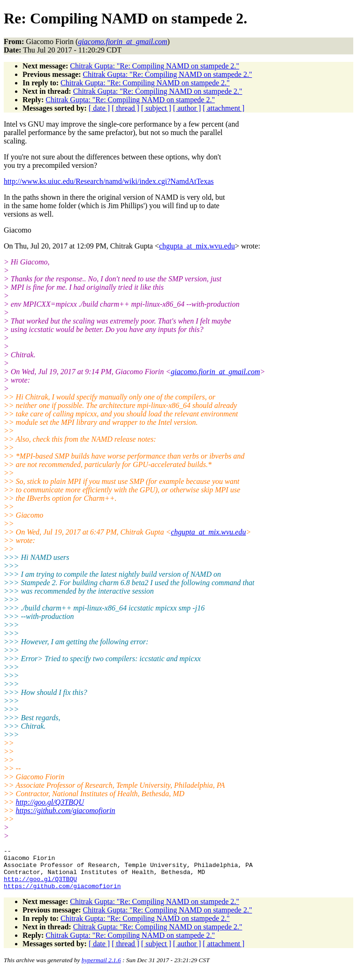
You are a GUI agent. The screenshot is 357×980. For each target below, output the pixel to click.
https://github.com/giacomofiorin (66, 810)
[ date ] (99, 108)
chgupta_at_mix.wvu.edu (197, 246)
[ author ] (187, 108)
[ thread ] (125, 108)
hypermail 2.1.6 (101, 969)
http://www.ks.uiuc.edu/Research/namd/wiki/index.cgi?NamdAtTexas (109, 181)
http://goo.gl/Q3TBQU (50, 802)
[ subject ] (156, 108)
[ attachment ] (224, 108)
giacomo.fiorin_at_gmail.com (215, 372)
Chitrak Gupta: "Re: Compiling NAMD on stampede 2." (155, 66)
